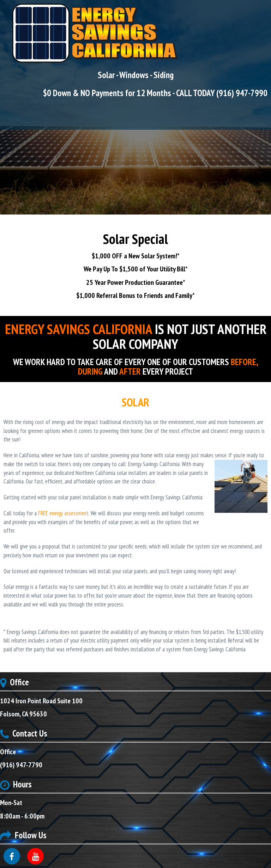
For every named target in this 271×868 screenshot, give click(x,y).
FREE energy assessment (63, 513)
